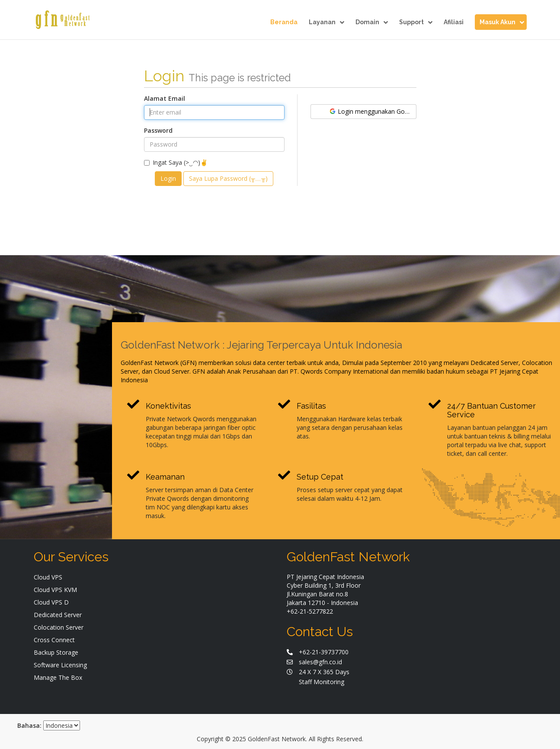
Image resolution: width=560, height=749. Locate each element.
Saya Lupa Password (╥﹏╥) (228, 178)
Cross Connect (54, 640)
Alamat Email (165, 98)
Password (158, 130)
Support (416, 22)
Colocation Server (59, 627)
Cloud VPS (48, 577)
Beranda (284, 22)
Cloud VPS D (51, 602)
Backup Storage (56, 652)
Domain (372, 22)
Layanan (326, 22)
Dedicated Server (58, 615)
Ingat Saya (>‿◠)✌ (176, 162)
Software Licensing (60, 665)
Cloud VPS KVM (55, 590)
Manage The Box (58, 677)
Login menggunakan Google (373, 111)
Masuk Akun (502, 22)
